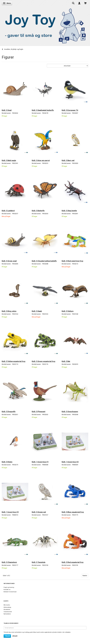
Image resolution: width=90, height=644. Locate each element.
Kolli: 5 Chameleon (9, 562)
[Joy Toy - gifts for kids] (44, 25)
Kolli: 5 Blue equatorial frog (73, 512)
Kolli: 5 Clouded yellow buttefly (44, 261)
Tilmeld (7, 636)
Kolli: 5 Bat (66, 361)
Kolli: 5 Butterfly (38, 211)
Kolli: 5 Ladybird (8, 211)
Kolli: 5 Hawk (37, 311)
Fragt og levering (9, 587)
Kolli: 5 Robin (7, 462)
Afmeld (15, 636)
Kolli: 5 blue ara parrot (41, 160)
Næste (85, 576)
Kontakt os (7, 590)
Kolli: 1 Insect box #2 (70, 462)
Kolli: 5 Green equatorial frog (43, 361)
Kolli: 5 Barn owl (68, 160)
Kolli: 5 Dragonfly (9, 412)
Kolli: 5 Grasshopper (70, 412)
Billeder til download (10, 592)
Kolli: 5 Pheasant (39, 412)
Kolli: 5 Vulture (68, 311)
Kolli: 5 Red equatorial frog (73, 562)
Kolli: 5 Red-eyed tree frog (72, 261)
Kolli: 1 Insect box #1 (40, 462)
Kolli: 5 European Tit (70, 110)
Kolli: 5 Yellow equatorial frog (14, 361)
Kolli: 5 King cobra (9, 311)
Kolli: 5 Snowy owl (39, 512)
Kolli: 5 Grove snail (9, 261)
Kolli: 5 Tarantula (39, 562)
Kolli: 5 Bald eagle (9, 160)
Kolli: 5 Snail (7, 110)
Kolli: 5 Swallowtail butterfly (43, 110)
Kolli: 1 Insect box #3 (10, 512)
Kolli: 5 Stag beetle (69, 211)
